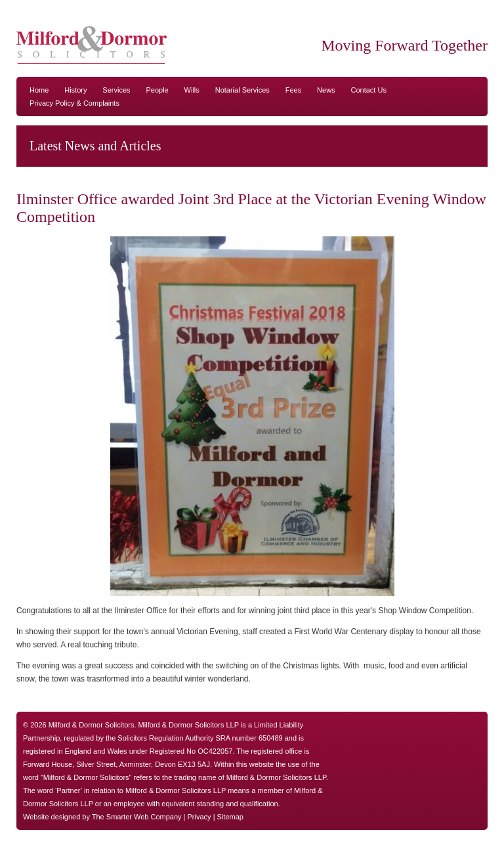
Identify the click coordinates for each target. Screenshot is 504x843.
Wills (192, 90)
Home (39, 90)
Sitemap (230, 817)
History (75, 90)
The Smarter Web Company (137, 817)
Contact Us (369, 90)
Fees (293, 90)
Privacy (199, 817)
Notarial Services (242, 90)
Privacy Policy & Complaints (74, 103)
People (157, 90)
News (326, 90)
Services (116, 90)
